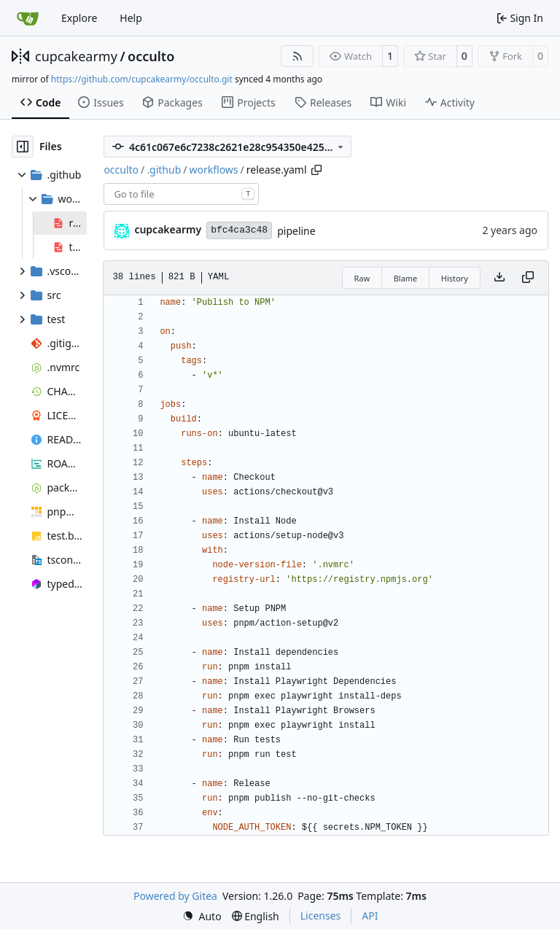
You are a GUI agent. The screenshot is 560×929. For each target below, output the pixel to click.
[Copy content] (528, 278)
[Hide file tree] (23, 147)
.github (164, 170)
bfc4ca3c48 (239, 230)
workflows (213, 170)
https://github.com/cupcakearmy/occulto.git (142, 79)
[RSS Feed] (297, 56)
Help (131, 18)
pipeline (296, 231)
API (370, 916)
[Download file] (499, 278)
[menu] (202, 916)
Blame (406, 278)
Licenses (321, 916)
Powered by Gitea (175, 896)
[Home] (28, 18)
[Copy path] (316, 170)
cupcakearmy (76, 56)
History (455, 278)
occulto (151, 56)
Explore (79, 18)
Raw (362, 278)
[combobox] (181, 194)
